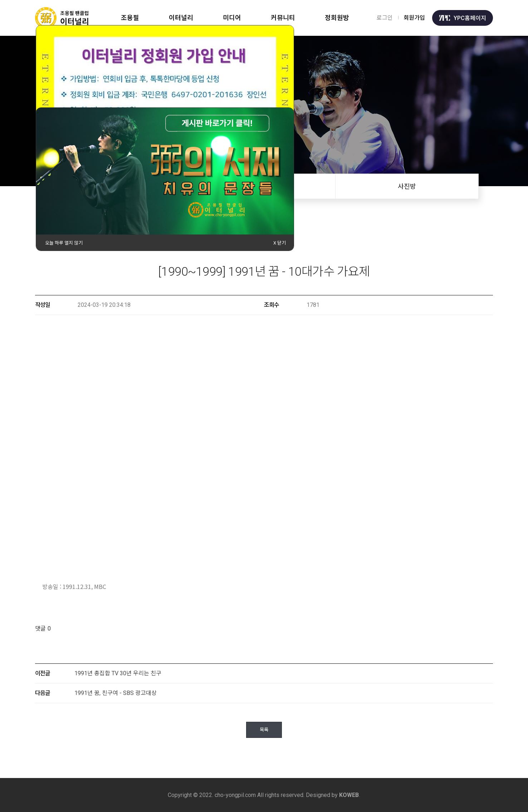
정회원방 (338, 18)
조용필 (130, 18)
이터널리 (181, 18)
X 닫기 (280, 243)
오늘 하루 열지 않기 (64, 243)
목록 (264, 730)
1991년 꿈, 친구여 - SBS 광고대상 (116, 693)
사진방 (407, 186)
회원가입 (414, 18)
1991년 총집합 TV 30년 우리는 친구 (118, 673)
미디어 (233, 18)
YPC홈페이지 (463, 18)
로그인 (385, 18)
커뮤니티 (284, 18)
